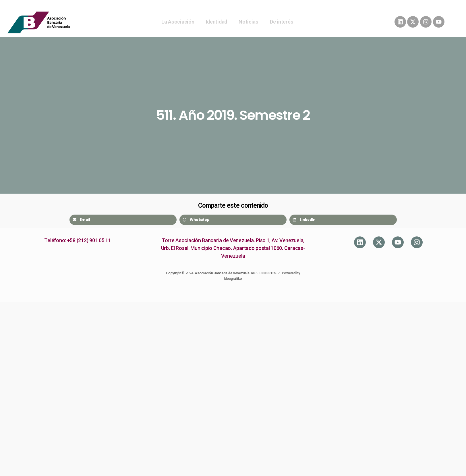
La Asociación (178, 22)
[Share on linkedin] (343, 220)
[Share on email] (123, 220)
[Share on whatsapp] (233, 220)
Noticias (249, 22)
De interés (282, 22)
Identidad (217, 22)
